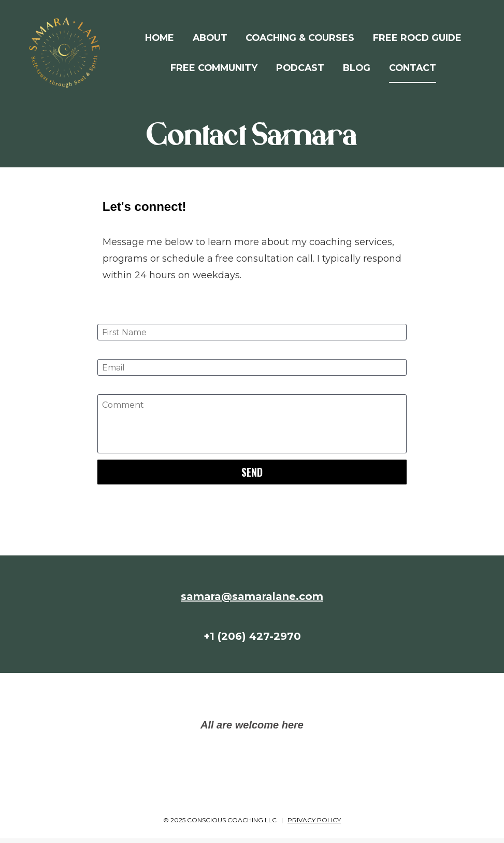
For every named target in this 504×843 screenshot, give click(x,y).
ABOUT (210, 40)
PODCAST (300, 70)
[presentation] (252, 515)
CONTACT (413, 70)
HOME (160, 40)
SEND (252, 477)
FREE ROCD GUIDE (417, 40)
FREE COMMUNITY (214, 70)
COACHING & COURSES (300, 40)
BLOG (357, 70)
